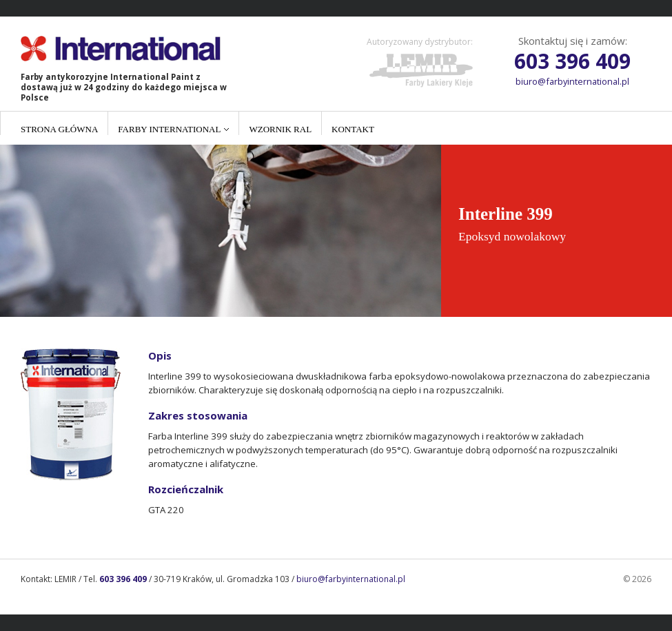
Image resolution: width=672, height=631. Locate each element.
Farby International (169, 129)
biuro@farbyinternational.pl (572, 81)
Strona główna (59, 129)
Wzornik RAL (280, 129)
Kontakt (353, 129)
